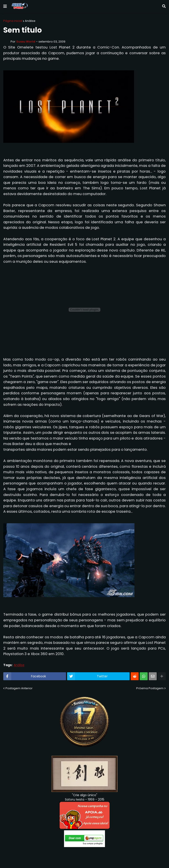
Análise (30, 21)
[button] (5, 6)
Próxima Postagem (150, 688)
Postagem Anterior (19, 688)
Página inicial (13, 21)
